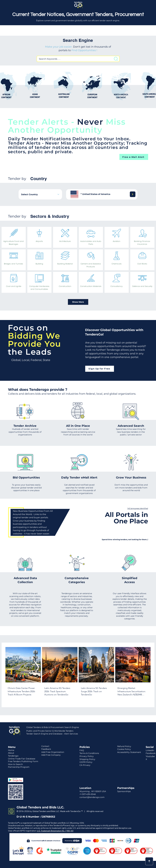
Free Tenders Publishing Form (23, 761)
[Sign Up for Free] (100, 369)
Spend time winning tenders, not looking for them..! (125, 539)
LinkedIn (150, 750)
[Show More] (78, 302)
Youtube (150, 756)
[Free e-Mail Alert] (134, 157)
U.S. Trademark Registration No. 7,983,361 (55, 831)
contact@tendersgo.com (92, 797)
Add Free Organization (53, 752)
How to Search (15, 764)
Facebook (151, 753)
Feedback (46, 749)
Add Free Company (51, 755)
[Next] (133, 194)
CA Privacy (85, 765)
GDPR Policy (86, 762)
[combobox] (40, 194)
